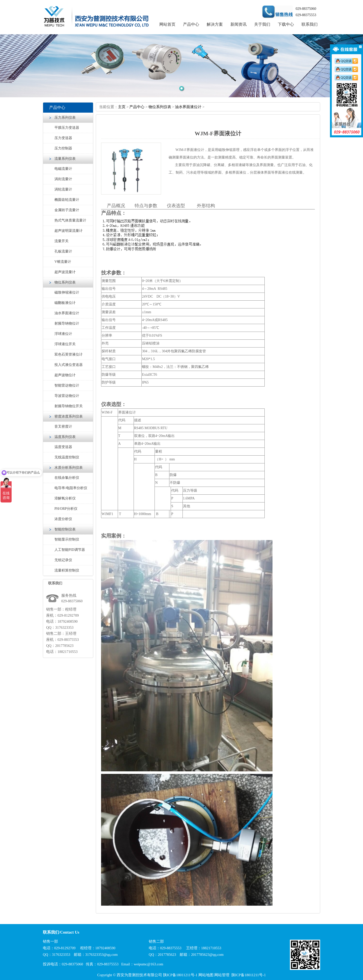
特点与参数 (146, 206)
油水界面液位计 (67, 313)
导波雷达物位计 (67, 396)
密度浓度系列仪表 (69, 416)
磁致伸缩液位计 (67, 292)
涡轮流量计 (63, 189)
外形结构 (206, 206)
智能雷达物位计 (67, 385)
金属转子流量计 (67, 210)
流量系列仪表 (65, 159)
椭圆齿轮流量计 (67, 200)
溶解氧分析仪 (65, 498)
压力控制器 (63, 148)
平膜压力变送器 (67, 128)
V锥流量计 (63, 262)
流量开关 (62, 241)
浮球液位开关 (65, 344)
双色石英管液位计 (69, 354)
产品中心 (191, 24)
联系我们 (310, 24)
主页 (122, 107)
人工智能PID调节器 (70, 550)
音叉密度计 (63, 426)
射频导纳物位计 (67, 323)
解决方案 (215, 24)
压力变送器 (63, 138)
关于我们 (262, 24)
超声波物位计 (65, 375)
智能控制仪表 (65, 529)
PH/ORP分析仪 (66, 509)
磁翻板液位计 (65, 303)
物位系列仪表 (65, 282)
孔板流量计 (63, 251)
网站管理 (222, 975)
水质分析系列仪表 (69, 468)
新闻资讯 (238, 24)
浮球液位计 (63, 334)
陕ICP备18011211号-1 (180, 975)
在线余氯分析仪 (67, 478)
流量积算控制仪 (67, 570)
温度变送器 (63, 447)
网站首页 (167, 24)
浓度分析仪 (63, 519)
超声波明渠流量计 (69, 231)
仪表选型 (176, 206)
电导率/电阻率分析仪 (71, 488)
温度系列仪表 (65, 437)
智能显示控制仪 (67, 539)
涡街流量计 (63, 179)
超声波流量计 (65, 272)
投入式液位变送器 (69, 365)
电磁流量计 (63, 169)
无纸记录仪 (63, 560)
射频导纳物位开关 (69, 406)
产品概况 (116, 206)
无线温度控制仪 (67, 457)
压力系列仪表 (65, 118)
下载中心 (286, 24)
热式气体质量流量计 (70, 220)
